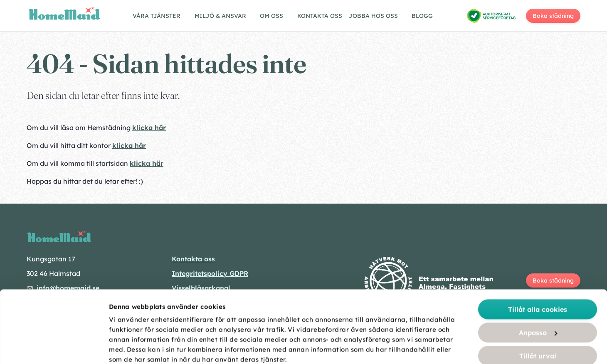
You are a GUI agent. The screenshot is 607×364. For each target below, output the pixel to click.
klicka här (149, 128)
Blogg (422, 16)
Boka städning (553, 16)
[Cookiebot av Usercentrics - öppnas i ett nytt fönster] (54, 348)
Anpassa (538, 265)
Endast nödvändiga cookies (538, 312)
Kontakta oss (320, 16)
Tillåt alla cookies (538, 242)
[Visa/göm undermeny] (160, 17)
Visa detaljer (466, 348)
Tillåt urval (538, 288)
